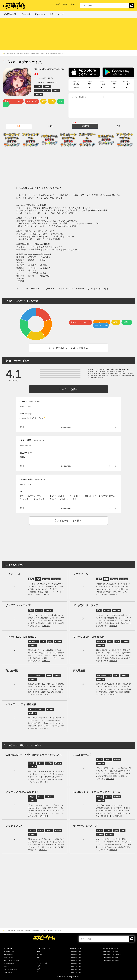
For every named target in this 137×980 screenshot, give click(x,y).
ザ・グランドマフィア (18, 605)
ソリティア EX (14, 826)
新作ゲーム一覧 (8, 955)
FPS (38, 960)
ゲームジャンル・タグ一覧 (12, 961)
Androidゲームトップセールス (112, 961)
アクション (40, 954)
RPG (38, 952)
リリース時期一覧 (9, 964)
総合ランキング (8, 958)
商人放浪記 (12, 671)
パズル (39, 966)
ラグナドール (13, 574)
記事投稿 (85, 126)
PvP (38, 972)
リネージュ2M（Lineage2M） (22, 637)
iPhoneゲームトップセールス (112, 955)
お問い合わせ (8, 973)
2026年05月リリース (76, 952)
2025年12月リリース (76, 967)
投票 (118, 126)
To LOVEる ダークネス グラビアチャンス (97, 792)
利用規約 (6, 967)
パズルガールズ (82, 755)
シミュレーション (42, 963)
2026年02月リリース (76, 961)
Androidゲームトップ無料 (111, 958)
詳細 (19, 126)
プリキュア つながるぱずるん (22, 792)
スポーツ (40, 957)
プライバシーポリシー (10, 970)
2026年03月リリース (76, 958)
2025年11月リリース (76, 970)
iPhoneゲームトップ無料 (111, 952)
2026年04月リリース (76, 955)
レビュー (52, 126)
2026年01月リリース (76, 964)
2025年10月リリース (76, 973)
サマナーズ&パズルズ (85, 826)
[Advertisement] (68, 34)
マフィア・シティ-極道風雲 (21, 704)
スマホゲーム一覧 (9, 952)
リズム (39, 969)
